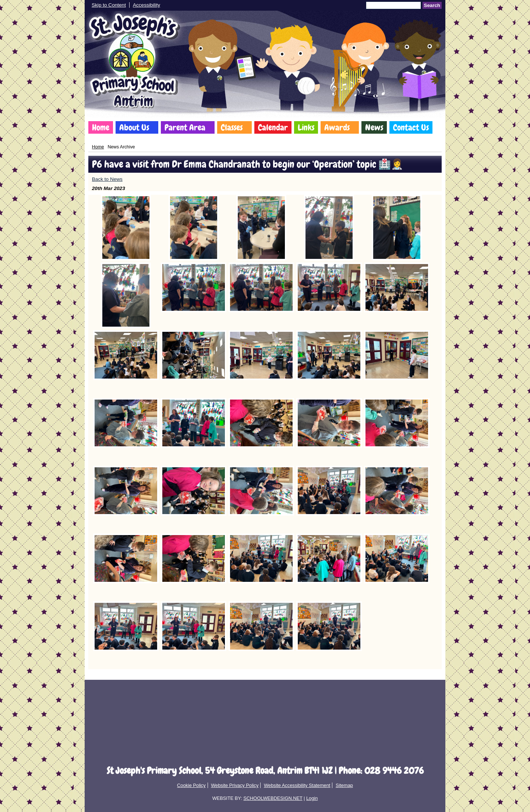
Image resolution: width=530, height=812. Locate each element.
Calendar (273, 127)
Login (312, 798)
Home (101, 127)
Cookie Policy (191, 785)
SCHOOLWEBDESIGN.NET (273, 798)
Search (432, 5)
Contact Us (411, 127)
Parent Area (185, 127)
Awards (337, 127)
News (374, 127)
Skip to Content (109, 5)
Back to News (107, 179)
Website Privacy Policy (235, 785)
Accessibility (146, 5)
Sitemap (344, 785)
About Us (134, 127)
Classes (232, 127)
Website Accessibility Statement (297, 785)
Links (306, 127)
